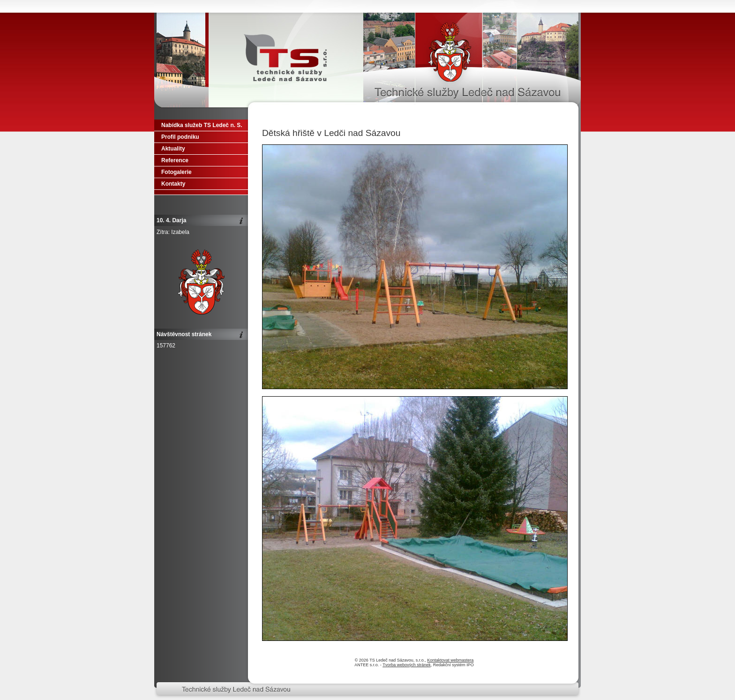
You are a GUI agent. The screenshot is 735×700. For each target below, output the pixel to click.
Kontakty (173, 184)
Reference (175, 160)
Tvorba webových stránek (407, 665)
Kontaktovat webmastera (450, 660)
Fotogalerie (176, 172)
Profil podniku (180, 137)
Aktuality (173, 149)
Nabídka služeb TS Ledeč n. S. (202, 125)
